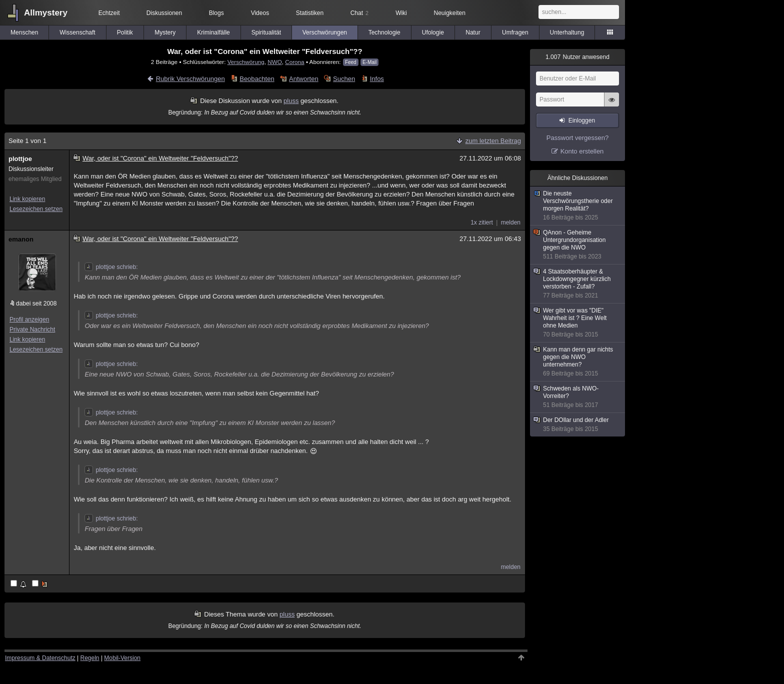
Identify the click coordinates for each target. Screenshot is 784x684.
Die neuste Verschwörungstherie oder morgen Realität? (578, 206)
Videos (260, 13)
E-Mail (369, 62)
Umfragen (515, 32)
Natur (473, 32)
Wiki (401, 13)
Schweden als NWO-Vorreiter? (578, 397)
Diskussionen (164, 13)
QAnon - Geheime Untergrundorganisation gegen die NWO (578, 245)
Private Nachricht (32, 329)
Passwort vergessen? (577, 138)
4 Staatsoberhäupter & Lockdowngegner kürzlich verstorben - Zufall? (578, 284)
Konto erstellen (582, 151)
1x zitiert (482, 222)
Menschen (24, 32)
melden (511, 222)
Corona (294, 62)
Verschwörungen (325, 32)
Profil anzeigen (29, 319)
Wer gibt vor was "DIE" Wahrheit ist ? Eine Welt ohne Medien (578, 323)
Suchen (344, 79)
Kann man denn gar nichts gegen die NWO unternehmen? (578, 362)
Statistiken (310, 13)
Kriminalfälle (213, 32)
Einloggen (582, 120)
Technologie (384, 32)
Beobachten (257, 79)
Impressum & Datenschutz (40, 658)
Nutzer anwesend (577, 57)
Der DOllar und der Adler (578, 425)
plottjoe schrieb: (111, 267)
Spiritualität (266, 32)
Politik (125, 32)
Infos (377, 79)
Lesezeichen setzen (36, 209)
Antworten (304, 79)
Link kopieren (27, 199)
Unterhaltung (567, 32)
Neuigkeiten (450, 13)
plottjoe (20, 159)
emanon (21, 239)
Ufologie (433, 32)
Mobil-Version (122, 658)
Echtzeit (109, 13)
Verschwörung (246, 62)
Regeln (90, 658)
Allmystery (46, 13)
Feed (351, 62)
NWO (275, 62)
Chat (359, 13)
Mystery (165, 32)
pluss (291, 101)
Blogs (216, 13)
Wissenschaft (77, 32)
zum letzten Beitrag (493, 141)
